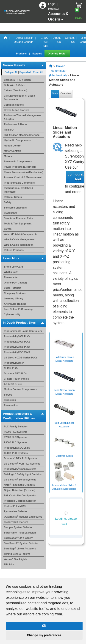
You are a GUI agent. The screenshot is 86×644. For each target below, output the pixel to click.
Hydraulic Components (17, 140)
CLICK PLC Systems (16, 453)
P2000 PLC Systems (16, 437)
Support (37, 54)
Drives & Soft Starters (17, 110)
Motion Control (13, 146)
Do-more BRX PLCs (15, 373)
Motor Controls (13, 151)
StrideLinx (10, 400)
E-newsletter (11, 277)
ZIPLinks (9, 564)
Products (22, 54)
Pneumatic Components (18, 161)
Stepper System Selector (18, 527)
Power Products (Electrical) (20, 167)
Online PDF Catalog (15, 283)
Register (54, 9)
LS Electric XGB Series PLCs (21, 358)
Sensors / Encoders (15, 208)
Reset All (38, 72)
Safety (8, 202)
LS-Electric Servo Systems (20, 480)
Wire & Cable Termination (19, 245)
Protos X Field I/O (15, 506)
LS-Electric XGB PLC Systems (22, 464)
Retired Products (14, 250)
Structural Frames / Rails (18, 218)
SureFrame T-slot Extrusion (20, 533)
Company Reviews (15, 293)
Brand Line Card (13, 267)
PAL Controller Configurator (20, 495)
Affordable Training (15, 304)
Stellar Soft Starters (16, 522)
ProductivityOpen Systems (20, 469)
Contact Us (70, 40)
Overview (66, 94)
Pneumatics (11, 405)
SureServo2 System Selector (21, 543)
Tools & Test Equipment (18, 224)
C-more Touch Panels (16, 379)
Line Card (83, 40)
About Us (57, 40)
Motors (8, 156)
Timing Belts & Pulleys (17, 554)
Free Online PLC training (18, 309)
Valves (8, 229)
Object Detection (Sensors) (20, 490)
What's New (11, 272)
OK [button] (44, 626)
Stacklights (10, 213)
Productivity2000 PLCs (17, 342)
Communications (14, 105)
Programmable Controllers (19, 183)
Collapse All (11, 72)
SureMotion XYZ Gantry (18, 538)
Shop (55, 94)
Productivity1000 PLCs (17, 336)
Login (52, 4)
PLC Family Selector (16, 426)
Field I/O (9, 130)
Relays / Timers (13, 197)
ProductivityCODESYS (17, 352)
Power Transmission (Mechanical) (24, 172)
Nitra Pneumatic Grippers (19, 485)
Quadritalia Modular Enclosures (23, 517)
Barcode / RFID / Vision (17, 80)
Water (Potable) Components (21, 234)
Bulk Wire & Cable (14, 85)
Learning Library (14, 298)
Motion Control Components (20, 389)
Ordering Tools (57, 54)
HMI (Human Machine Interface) (22, 135)
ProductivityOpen (14, 363)
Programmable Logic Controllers (23, 331)
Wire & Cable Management (19, 239)
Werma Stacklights (15, 559)
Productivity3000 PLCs (17, 347)
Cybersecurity (12, 314)
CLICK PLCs (11, 368)
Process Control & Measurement (23, 177)
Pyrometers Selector (16, 511)
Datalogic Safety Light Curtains (23, 474)
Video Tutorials (13, 288)
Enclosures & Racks (16, 124)
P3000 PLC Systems (16, 442)
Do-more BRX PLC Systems (21, 458)
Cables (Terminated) (16, 90)
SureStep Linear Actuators (20, 549)
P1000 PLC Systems (16, 432)
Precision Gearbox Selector (20, 501)
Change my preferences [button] (44, 635)
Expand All (25, 72)
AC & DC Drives (13, 384)
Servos (8, 395)
